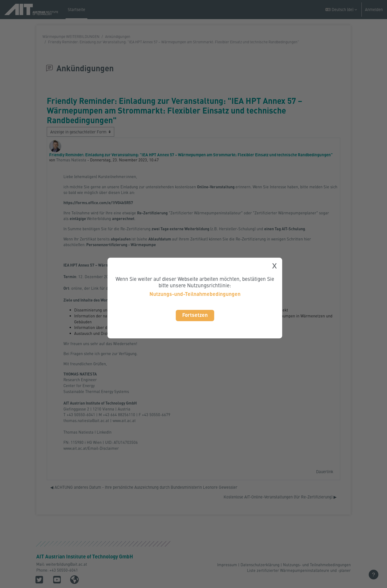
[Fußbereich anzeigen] (374, 575)
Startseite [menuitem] (76, 9)
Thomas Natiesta (71, 160)
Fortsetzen (195, 315)
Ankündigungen (118, 36)
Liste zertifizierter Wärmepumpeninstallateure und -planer (299, 571)
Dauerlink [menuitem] (325, 480)
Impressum (227, 564)
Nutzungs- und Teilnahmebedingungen (317, 564)
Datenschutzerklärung (260, 564)
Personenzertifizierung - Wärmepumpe (122, 247)
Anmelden (374, 9)
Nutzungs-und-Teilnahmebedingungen (195, 294)
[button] (341, 10)
